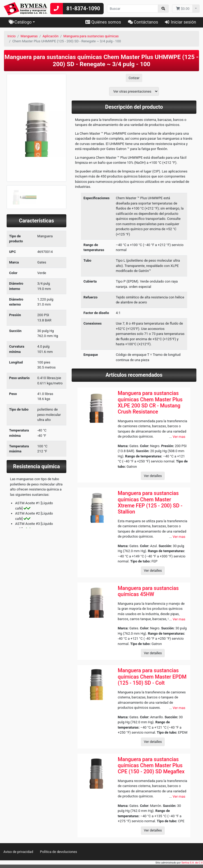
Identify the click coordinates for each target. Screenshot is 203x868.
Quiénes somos (103, 22)
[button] (11, 142)
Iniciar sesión (181, 22)
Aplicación (51, 36)
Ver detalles (153, 476)
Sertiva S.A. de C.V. (192, 863)
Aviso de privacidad (18, 852)
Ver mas (179, 437)
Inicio (11, 36)
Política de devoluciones (58, 852)
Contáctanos (143, 22)
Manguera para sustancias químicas (91, 36)
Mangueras (29, 36)
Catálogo (20, 22)
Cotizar (134, 78)
